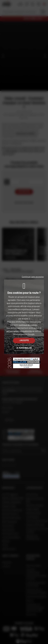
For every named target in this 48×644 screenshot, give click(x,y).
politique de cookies (28, 325)
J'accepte (24, 340)
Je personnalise (24, 348)
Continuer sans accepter (33, 277)
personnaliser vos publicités (19, 331)
